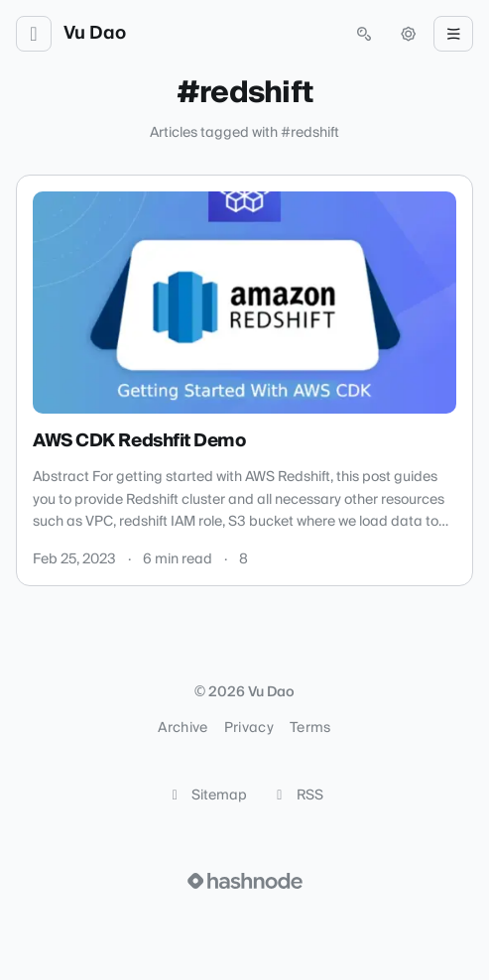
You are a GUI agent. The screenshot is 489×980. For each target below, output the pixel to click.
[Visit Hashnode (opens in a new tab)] (245, 881)
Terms (310, 728)
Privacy (249, 728)
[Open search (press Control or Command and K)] (364, 34)
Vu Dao (95, 34)
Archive (183, 728)
